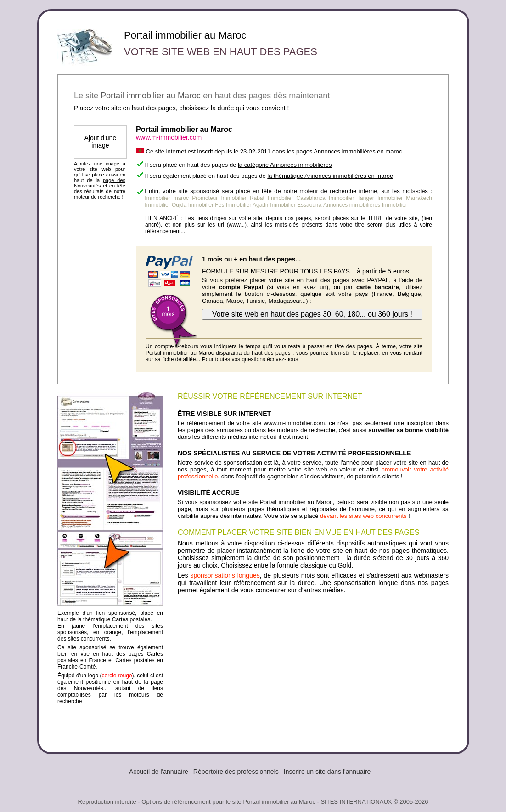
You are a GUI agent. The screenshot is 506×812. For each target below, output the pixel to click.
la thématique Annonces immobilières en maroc (330, 176)
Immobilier (395, 205)
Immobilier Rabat (243, 198)
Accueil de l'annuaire (159, 772)
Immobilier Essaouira (296, 205)
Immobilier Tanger (351, 198)
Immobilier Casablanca (297, 198)
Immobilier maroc (167, 198)
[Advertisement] (313, 670)
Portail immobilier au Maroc (185, 35)
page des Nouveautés (100, 183)
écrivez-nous (282, 359)
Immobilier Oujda (166, 205)
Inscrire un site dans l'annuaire (327, 772)
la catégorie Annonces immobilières (285, 165)
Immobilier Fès (206, 205)
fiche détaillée (179, 359)
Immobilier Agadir (247, 205)
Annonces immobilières (352, 205)
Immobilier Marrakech (405, 198)
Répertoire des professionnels (236, 772)
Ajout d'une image (101, 142)
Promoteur (205, 198)
